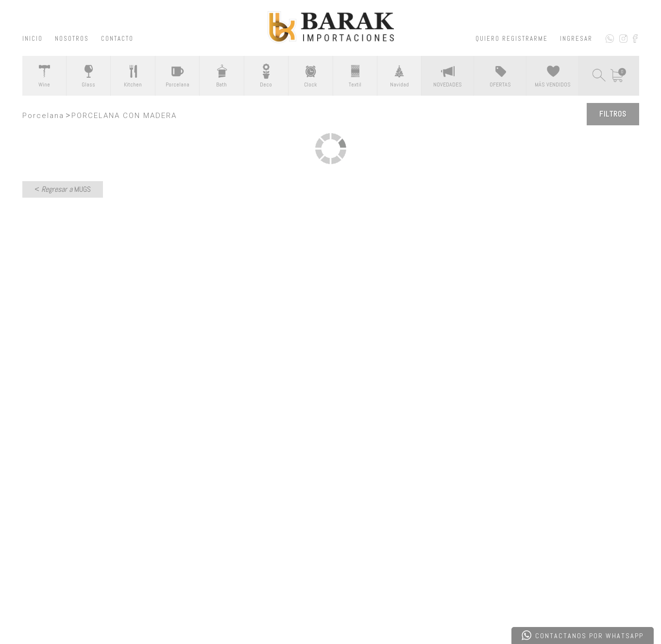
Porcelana (43, 116)
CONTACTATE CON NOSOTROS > (330, 393)
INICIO (33, 39)
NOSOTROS (72, 39)
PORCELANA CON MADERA (124, 116)
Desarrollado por (90, 612)
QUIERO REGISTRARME (512, 39)
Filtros (613, 114)
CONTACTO (117, 39)
